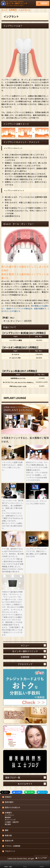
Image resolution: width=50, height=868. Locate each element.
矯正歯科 (8, 824)
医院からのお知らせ (13, 808)
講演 (7, 830)
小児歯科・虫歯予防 (12, 822)
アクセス (42, 867)
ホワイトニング (10, 820)
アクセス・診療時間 (13, 846)
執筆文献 (8, 836)
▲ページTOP (41, 858)
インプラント (9, 815)
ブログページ (10, 851)
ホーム (25, 867)
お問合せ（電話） (8, 867)
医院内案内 (9, 802)
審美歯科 (8, 817)
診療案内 (8, 813)
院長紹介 (8, 797)
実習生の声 (9, 841)
